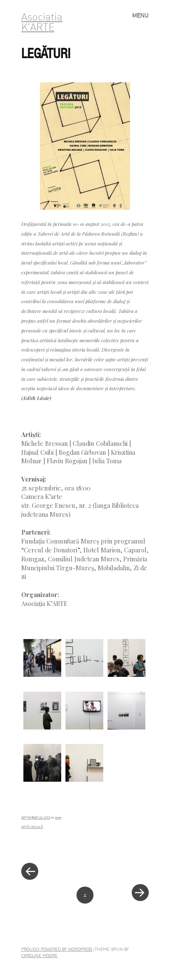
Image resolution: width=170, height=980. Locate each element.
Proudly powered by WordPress (57, 949)
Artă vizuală (32, 827)
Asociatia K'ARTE (42, 23)
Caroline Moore (39, 955)
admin (58, 818)
